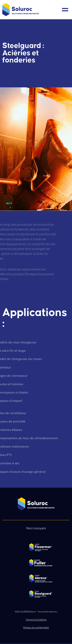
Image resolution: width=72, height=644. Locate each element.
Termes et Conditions (36, 620)
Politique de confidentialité (36, 628)
